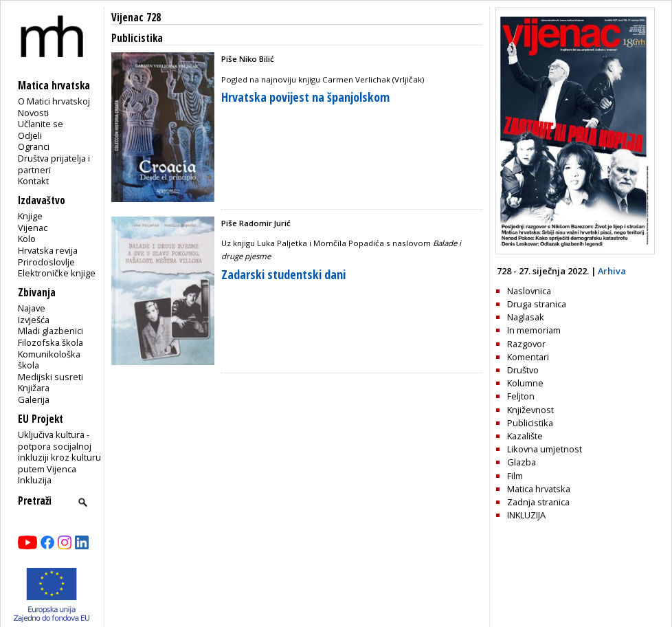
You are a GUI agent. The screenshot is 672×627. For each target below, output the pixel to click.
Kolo (27, 239)
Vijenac (33, 228)
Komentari (528, 357)
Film (515, 476)
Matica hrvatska (539, 489)
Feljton (521, 396)
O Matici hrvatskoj (54, 101)
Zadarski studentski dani (283, 274)
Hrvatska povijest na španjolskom (305, 97)
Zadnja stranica (538, 502)
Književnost (530, 410)
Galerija (34, 399)
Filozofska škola (51, 342)
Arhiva (612, 271)
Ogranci (34, 146)
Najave (32, 308)
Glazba (522, 462)
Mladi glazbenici (51, 331)
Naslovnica (529, 291)
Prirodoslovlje (46, 262)
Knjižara (34, 388)
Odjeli (30, 135)
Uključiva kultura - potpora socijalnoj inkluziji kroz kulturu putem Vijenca (59, 452)
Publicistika (530, 423)
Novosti (33, 113)
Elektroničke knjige (57, 273)
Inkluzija (35, 480)
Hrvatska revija (48, 250)
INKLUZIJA (526, 515)
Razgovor (526, 344)
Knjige (30, 216)
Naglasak (526, 317)
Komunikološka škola (49, 360)
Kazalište (525, 436)
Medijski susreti (51, 377)
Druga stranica (537, 304)
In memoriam (534, 330)
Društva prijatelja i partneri (54, 164)
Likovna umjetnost (545, 449)
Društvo (523, 370)
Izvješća (34, 320)
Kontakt (33, 181)
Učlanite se (41, 124)
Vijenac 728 (136, 18)
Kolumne (525, 383)
